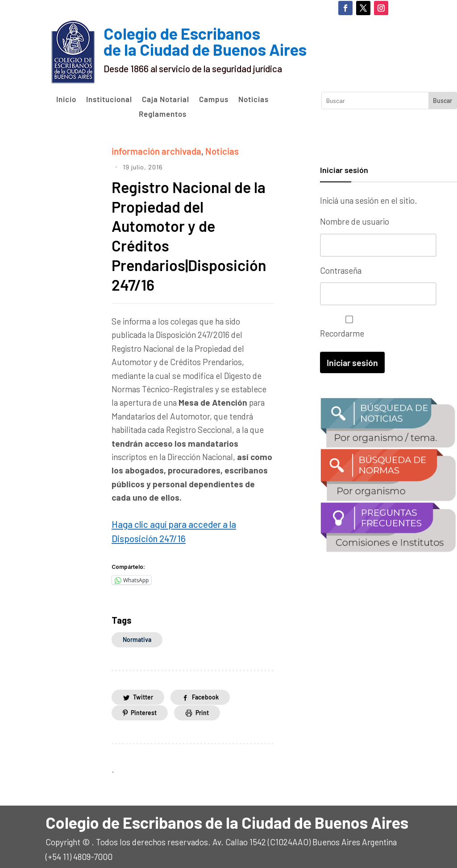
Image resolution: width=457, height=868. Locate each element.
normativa (137, 635)
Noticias (253, 99)
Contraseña (341, 270)
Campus (214, 99)
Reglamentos (163, 114)
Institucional (109, 99)
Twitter (143, 692)
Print (202, 708)
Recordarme (347, 326)
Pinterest (144, 708)
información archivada (153, 150)
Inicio (66, 99)
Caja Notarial (166, 99)
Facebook (205, 692)
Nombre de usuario (355, 221)
